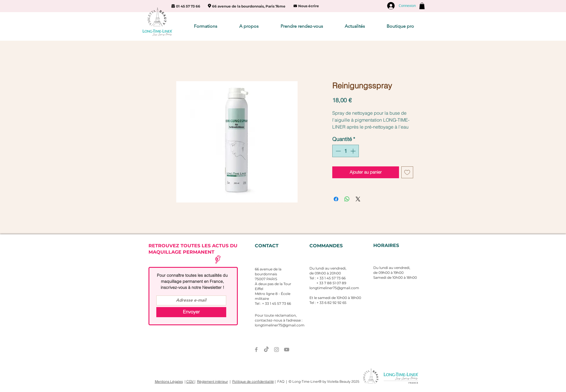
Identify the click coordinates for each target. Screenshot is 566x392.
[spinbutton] (346, 151)
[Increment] (353, 151)
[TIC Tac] (266, 350)
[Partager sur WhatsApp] (347, 199)
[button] (422, 6)
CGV (190, 381)
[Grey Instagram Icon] (276, 350)
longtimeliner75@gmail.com (334, 288)
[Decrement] (338, 151)
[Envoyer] (191, 312)
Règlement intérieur (213, 381)
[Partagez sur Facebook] (336, 199)
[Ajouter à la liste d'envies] (407, 172)
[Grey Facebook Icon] (256, 350)
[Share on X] (358, 199)
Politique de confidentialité (253, 381)
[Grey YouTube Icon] (287, 350)
